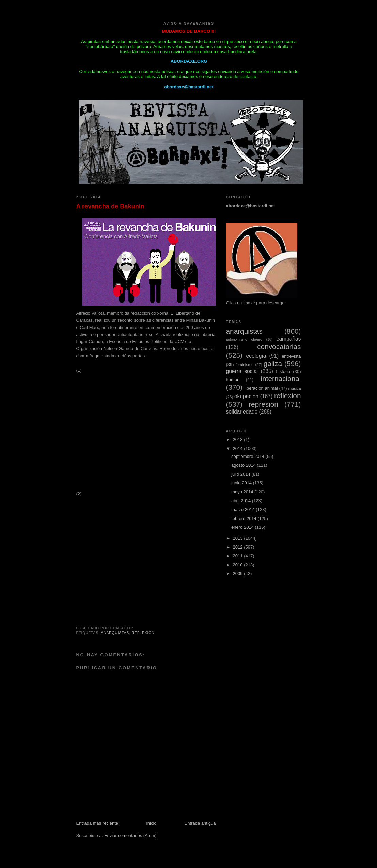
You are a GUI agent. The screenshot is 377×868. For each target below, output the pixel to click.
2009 (239, 574)
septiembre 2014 (248, 456)
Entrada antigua (200, 823)
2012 (239, 547)
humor (232, 380)
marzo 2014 (244, 510)
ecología (256, 356)
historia (283, 371)
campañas (289, 339)
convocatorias (279, 347)
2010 (239, 565)
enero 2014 (243, 527)
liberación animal (261, 388)
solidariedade (242, 412)
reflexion (143, 633)
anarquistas (115, 633)
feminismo (244, 365)
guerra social (242, 371)
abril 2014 (242, 501)
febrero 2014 (244, 518)
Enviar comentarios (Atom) (130, 835)
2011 (239, 556)
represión (263, 404)
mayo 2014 (243, 492)
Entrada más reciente (97, 823)
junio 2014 (242, 483)
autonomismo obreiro (244, 339)
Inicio (151, 823)
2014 (239, 448)
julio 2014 (241, 474)
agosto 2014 (244, 465)
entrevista (291, 356)
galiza (273, 364)
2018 (239, 440)
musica (294, 388)
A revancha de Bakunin (110, 206)
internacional (281, 379)
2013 (239, 538)
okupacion (246, 396)
